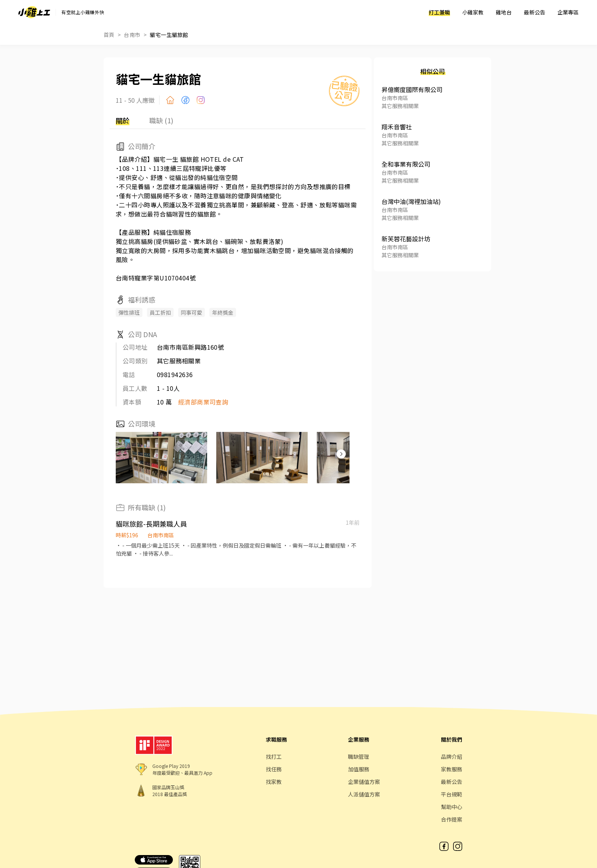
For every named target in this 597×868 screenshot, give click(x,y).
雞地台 (504, 12)
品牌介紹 (452, 757)
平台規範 (452, 794)
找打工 (274, 757)
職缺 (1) (161, 120)
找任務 (274, 769)
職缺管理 (359, 757)
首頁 (109, 35)
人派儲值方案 (364, 794)
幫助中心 (452, 807)
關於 (123, 120)
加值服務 (359, 769)
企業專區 (568, 12)
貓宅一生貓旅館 (169, 35)
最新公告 (535, 12)
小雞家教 (473, 12)
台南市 (132, 35)
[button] (341, 454)
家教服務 (452, 769)
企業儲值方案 (364, 782)
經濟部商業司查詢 (203, 402)
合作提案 (452, 819)
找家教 (274, 782)
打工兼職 (439, 12)
